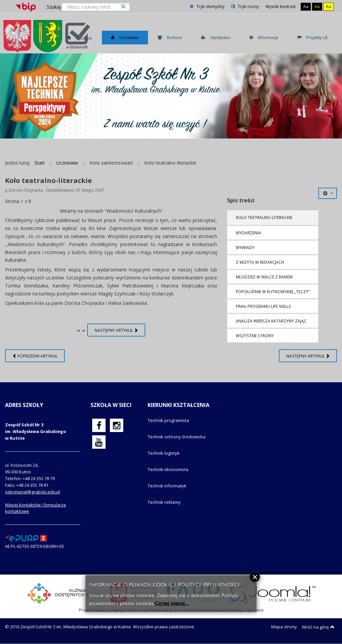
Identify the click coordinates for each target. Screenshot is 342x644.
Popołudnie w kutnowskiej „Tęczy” (273, 291)
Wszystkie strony (255, 336)
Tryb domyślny (207, 7)
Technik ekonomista (168, 469)
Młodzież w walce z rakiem (264, 277)
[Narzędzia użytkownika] (328, 193)
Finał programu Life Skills (263, 306)
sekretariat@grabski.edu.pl (33, 492)
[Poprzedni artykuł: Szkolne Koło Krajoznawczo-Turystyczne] (35, 356)
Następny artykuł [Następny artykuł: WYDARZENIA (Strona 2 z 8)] (116, 330)
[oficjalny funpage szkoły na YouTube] (99, 442)
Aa (306, 7)
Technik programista (168, 420)
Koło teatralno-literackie (264, 217)
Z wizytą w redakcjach (260, 262)
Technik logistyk (164, 453)
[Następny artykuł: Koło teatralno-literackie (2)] (308, 356)
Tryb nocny (245, 7)
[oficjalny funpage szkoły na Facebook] (99, 425)
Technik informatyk (167, 486)
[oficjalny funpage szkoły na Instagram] (117, 425)
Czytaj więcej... (172, 603)
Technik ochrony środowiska (177, 437)
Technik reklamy (164, 502)
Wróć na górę (318, 627)
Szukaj (54, 7)
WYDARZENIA (248, 233)
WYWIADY (245, 247)
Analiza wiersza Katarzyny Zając (271, 321)
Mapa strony (284, 627)
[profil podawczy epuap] (26, 538)
